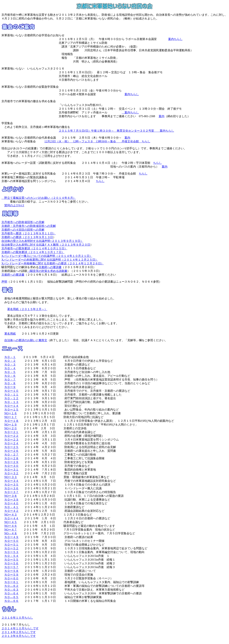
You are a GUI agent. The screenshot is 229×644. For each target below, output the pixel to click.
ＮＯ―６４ (11, 593)
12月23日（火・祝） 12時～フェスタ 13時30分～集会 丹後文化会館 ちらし (97, 141)
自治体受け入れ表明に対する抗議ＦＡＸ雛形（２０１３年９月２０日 (46, 245)
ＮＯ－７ (10, 380)
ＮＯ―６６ (11, 601)
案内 (162, 116)
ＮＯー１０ (11, 391)
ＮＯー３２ (11, 473)
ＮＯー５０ (11, 541)
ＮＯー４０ (11, 503)
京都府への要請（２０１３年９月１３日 (27, 237)
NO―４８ (11, 533)
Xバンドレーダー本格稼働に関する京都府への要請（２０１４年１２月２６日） (53, 263)
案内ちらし (175, 39)
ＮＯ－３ (10, 365)
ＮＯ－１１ (11, 395)
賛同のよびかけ (14, 205)
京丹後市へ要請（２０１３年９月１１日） (29, 233)
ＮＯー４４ (11, 518)
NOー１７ (11, 417)
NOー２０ (11, 428)
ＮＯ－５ (10, 372)
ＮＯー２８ (11, 458)
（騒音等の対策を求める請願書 (47, 271)
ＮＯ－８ (10, 383)
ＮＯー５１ (11, 545)
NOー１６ (11, 413)
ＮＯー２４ (11, 443)
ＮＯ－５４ (11, 556)
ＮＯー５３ (11, 552)
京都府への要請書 (50, 267)
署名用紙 (10, 334)
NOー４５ (11, 522)
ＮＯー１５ (11, 410)
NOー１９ (11, 425)
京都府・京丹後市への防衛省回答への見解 (29, 226)
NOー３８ (11, 496)
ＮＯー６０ (11, 578)
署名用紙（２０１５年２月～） (27, 309)
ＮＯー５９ (11, 575)
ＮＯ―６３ (11, 590)
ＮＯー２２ (11, 436)
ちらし (157, 163)
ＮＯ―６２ (11, 586)
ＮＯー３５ (11, 485)
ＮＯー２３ (11, 440)
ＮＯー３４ (11, 481)
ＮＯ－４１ (11, 507)
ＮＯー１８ (11, 421)
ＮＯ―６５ (11, 597)
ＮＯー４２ (11, 511)
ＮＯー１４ (11, 406)
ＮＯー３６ (11, 488)
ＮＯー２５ (11, 447)
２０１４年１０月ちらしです (20, 628)
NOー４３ (11, 515)
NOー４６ (11, 526)
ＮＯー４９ (11, 537)
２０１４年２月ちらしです (19, 632)
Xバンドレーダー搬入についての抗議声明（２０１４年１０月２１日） (47, 256)
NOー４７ (11, 530)
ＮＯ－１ (10, 357)
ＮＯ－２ (10, 361)
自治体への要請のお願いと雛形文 (26, 340)
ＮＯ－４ (10, 368)
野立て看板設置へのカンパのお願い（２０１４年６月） (39, 198)
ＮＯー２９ (11, 462)
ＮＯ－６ (10, 376)
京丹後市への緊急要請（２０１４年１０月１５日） (34, 248)
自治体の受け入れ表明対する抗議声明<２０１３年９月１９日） (42, 241)
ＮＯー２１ (11, 432)
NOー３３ (11, 477)
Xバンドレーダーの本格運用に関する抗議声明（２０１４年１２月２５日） (50, 260)
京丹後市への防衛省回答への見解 (23, 222)
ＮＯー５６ (11, 563)
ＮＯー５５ (11, 560)
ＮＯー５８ (11, 571)
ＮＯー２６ (11, 451)
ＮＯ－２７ (11, 455)
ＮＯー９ (10, 387)
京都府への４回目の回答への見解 (23, 230)
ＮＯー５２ (11, 548)
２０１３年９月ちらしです (19, 636)
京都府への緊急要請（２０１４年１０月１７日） (33, 252)
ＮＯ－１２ (11, 398)
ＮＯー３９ (11, 500)
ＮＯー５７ (11, 567)
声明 (4, 282)
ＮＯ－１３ (11, 402)
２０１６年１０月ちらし (17, 618)
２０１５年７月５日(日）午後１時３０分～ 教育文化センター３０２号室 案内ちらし (116, 131)
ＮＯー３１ (11, 470)
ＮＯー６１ (11, 582)
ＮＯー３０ (11, 466)
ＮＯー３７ (11, 492)
